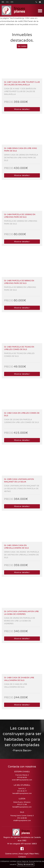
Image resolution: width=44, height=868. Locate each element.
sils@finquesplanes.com (22, 821)
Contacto (22, 857)
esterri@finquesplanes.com (22, 780)
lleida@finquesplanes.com (22, 807)
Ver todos (22, 46)
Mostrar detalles (22, 109)
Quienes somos (11, 854)
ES (3, 2)
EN (12, 2)
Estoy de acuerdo (26, 864)
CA (7, 2)
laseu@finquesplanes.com (22, 793)
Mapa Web (34, 854)
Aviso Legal (23, 854)
